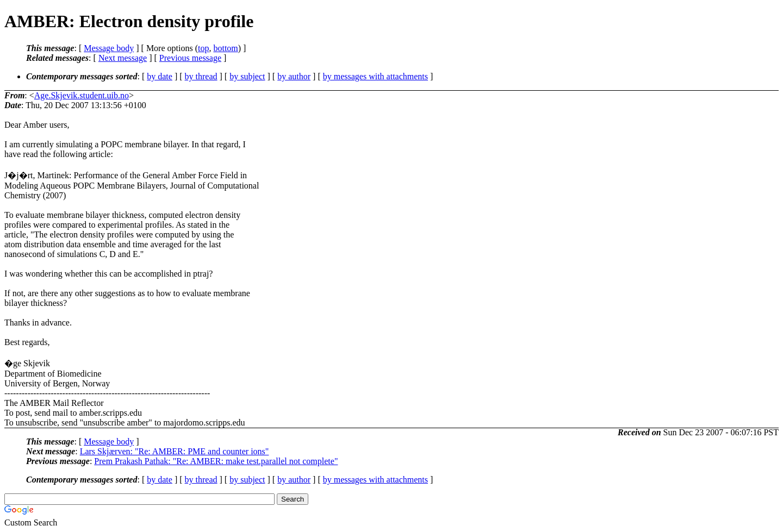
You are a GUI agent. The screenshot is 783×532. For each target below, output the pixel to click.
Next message (123, 58)
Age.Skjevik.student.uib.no (82, 95)
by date (160, 76)
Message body (109, 48)
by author (294, 76)
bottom (225, 48)
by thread (201, 76)
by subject (247, 76)
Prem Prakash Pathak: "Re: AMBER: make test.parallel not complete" (216, 461)
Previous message (190, 58)
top (203, 48)
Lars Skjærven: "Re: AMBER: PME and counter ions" (175, 451)
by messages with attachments (375, 76)
